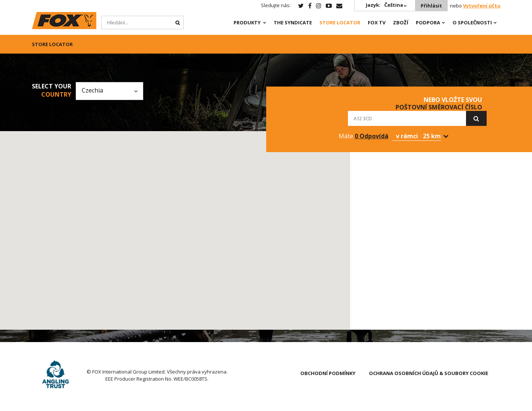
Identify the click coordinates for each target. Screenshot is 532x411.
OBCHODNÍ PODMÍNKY (328, 373)
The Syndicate (293, 22)
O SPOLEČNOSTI (472, 22)
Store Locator (340, 22)
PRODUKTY (247, 22)
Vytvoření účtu (482, 6)
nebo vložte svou (439, 103)
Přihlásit (431, 6)
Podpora (428, 22)
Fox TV (377, 22)
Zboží (401, 22)
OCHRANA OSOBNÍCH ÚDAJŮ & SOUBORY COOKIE (429, 373)
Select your (52, 90)
